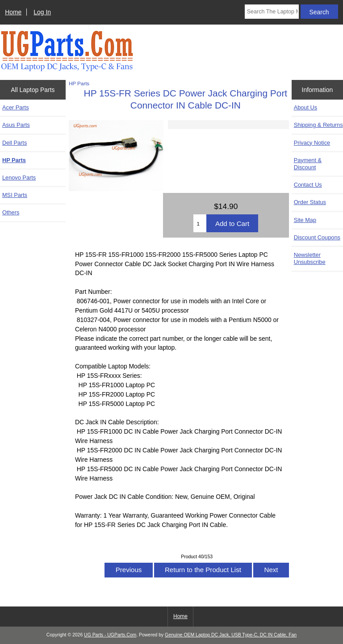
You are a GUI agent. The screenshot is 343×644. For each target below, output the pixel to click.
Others (11, 212)
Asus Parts (16, 125)
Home (13, 12)
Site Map (305, 220)
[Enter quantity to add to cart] (200, 223)
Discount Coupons (317, 237)
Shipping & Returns (318, 125)
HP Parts (79, 83)
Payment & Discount (308, 164)
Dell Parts (15, 143)
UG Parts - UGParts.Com (110, 635)
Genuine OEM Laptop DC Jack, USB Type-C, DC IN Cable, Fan (231, 635)
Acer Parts (16, 107)
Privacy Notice (312, 143)
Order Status (310, 202)
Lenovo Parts (19, 178)
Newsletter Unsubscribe (310, 258)
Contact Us (308, 185)
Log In (42, 12)
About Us (305, 107)
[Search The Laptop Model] (272, 12)
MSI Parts (15, 195)
